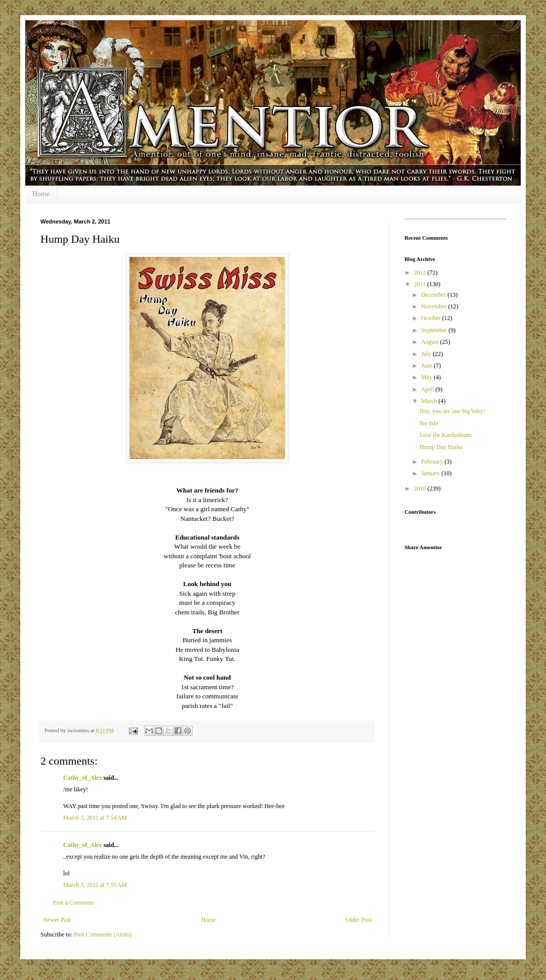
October (432, 318)
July (427, 354)
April (428, 389)
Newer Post (57, 920)
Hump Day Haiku (441, 447)
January (431, 473)
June (427, 366)
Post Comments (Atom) (103, 934)
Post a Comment (73, 903)
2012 (421, 273)
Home (41, 194)
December (434, 295)
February (433, 462)
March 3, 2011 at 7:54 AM (95, 818)
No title (429, 423)
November (435, 306)
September (435, 330)
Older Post (359, 920)
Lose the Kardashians (446, 435)
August (431, 342)
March (430, 401)
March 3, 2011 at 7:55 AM (95, 885)
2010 (421, 488)
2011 (421, 284)
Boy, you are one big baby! (452, 411)
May (427, 377)
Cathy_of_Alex (83, 778)
